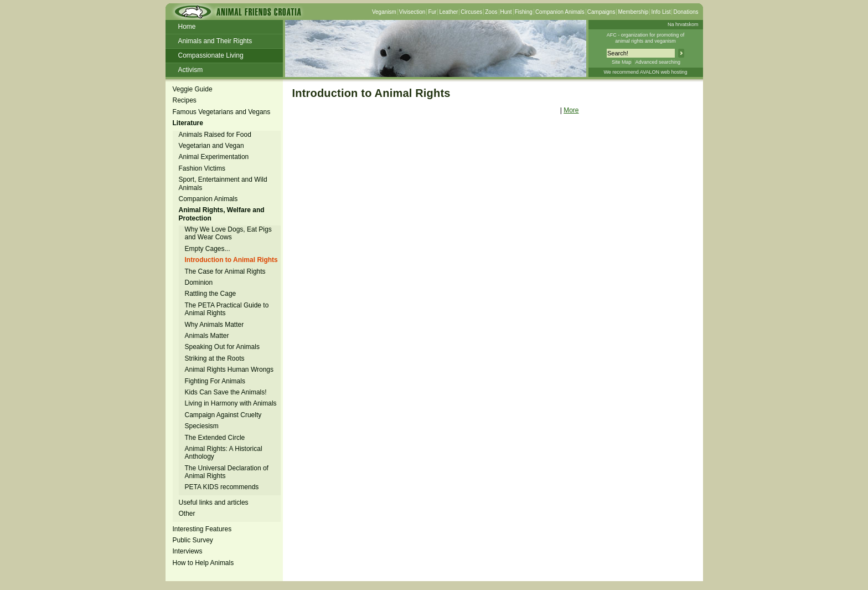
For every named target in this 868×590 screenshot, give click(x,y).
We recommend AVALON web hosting (645, 72)
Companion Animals (560, 12)
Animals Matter (207, 336)
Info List (661, 12)
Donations (686, 12)
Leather (448, 12)
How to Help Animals (203, 563)
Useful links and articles (214, 502)
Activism (191, 70)
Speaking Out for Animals (222, 347)
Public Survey (193, 540)
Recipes (185, 100)
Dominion (199, 283)
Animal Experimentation (214, 157)
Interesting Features (202, 529)
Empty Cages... (208, 249)
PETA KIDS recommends (222, 487)
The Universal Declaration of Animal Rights (227, 472)
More (571, 110)
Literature (188, 123)
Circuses (471, 12)
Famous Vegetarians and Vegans (222, 112)
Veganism (384, 12)
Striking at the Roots (215, 358)
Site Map (622, 62)
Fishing (524, 12)
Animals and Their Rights (215, 41)
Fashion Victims (202, 168)
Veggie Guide (193, 89)
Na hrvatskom (683, 24)
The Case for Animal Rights (225, 271)
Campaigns (601, 12)
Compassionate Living (211, 55)
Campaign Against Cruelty (223, 415)
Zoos (491, 12)
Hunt (506, 12)
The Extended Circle (215, 438)
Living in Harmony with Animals (231, 403)
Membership (633, 12)
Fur (432, 12)
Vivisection (412, 12)
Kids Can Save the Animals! (226, 392)
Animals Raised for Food (215, 135)
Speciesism (202, 426)
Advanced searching (658, 62)
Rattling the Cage (211, 294)
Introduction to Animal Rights (231, 260)
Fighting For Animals (215, 381)
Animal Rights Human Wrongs (229, 370)
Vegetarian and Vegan (211, 146)
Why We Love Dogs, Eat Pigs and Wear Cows (228, 233)
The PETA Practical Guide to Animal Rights (227, 309)
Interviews (188, 551)
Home (187, 27)
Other (187, 514)
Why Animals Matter (215, 325)
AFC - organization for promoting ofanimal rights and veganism (646, 38)
